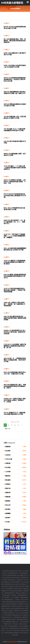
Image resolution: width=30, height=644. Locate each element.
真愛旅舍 (14, 595)
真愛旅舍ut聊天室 (14, 628)
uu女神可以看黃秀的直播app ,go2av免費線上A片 (14, 575)
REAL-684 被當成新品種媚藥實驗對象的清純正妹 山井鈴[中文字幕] (15, 249)
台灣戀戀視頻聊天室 (22, 595)
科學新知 (16, 484)
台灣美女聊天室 (16, 631)
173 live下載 (8, 631)
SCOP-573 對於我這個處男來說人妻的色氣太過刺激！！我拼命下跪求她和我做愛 (14, 290)
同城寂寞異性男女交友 (13, 573)
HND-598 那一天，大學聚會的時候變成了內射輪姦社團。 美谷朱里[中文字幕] (15, 360)
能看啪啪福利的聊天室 (22, 619)
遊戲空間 (16, 493)
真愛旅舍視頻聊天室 (13, 626)
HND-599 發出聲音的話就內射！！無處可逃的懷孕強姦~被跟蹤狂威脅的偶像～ (15, 318)
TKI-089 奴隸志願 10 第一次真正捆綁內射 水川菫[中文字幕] (15, 117)
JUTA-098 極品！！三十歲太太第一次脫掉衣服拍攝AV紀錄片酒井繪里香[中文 (15, 168)
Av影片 (6, 23)
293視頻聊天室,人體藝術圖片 (21, 617)
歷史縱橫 (16, 480)
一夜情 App (17, 600)
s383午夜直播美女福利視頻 (9, 619)
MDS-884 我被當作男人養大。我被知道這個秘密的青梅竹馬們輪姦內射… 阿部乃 (15, 386)
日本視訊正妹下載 (18, 589)
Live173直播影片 (15, 597)
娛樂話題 (16, 497)
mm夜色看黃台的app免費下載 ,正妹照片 (12, 571)
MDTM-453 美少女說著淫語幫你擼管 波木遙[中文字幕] (15, 27)
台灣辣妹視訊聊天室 (8, 600)
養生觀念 (16, 509)
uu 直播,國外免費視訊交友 (8, 613)
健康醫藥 (16, 513)
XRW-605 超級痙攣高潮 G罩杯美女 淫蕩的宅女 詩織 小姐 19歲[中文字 (15, 93)
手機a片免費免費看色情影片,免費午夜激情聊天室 (14, 602)
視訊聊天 (16, 518)
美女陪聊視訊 (23, 584)
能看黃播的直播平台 (10, 593)
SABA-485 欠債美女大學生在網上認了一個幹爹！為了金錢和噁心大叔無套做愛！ (14, 304)
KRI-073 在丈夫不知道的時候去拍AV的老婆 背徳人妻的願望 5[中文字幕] (15, 196)
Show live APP (24, 600)
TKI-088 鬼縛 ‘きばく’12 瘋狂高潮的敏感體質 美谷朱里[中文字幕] (14, 130)
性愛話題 (16, 463)
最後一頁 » (8, 429)
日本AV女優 (16, 459)
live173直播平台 (6, 597)
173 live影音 (15, 624)
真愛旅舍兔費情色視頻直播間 (12, 633)
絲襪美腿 (16, 447)
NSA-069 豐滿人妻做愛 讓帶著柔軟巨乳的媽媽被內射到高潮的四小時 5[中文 (15, 276)
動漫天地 (16, 488)
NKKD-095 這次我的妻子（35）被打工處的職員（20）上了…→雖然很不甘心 (14, 222)
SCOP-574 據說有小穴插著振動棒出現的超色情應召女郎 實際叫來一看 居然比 (15, 262)
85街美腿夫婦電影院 (12, 642)
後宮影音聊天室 (12, 580)
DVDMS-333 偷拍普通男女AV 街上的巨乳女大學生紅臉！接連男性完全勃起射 (15, 332)
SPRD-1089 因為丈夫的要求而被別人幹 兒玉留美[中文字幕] (15, 66)
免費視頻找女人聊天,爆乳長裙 (21, 611)
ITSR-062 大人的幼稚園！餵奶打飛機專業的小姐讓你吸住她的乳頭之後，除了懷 (15, 346)
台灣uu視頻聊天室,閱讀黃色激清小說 (13, 615)
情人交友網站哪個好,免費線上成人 (10, 622)
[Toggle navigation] (28, 2)
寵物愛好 (16, 501)
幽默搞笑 (16, 476)
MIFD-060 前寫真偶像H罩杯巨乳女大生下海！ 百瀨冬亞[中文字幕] (15, 373)
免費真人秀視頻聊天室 (18, 606)
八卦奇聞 (16, 472)
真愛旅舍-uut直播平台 (21, 593)
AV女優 (16, 522)
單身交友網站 (23, 633)
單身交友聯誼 (20, 580)
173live (6, 626)
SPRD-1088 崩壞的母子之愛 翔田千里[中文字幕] (15, 54)
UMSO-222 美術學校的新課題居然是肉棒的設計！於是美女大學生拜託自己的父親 (15, 79)
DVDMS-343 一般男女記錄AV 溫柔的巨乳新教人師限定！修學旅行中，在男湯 (15, 400)
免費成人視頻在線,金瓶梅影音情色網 (15, 608)
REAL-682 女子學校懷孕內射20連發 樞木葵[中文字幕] (14, 209)
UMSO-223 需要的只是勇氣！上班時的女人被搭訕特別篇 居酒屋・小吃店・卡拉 (15, 182)
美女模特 (16, 451)
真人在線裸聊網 (8, 589)
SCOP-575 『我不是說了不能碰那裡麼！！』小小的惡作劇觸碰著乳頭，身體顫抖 (14, 236)
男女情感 (16, 468)
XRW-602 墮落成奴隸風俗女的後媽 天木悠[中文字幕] (15, 105)
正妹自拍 (16, 455)
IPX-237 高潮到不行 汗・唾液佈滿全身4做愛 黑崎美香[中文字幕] (14, 413)
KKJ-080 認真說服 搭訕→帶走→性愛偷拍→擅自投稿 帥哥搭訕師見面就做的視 (15, 41)
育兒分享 (16, 505)
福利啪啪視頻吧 (24, 573)
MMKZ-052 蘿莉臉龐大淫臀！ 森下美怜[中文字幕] (15, 154)
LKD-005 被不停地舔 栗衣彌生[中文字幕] (15, 142)
